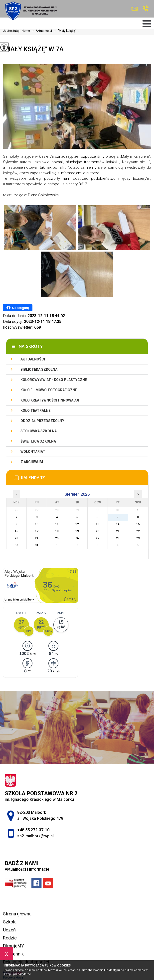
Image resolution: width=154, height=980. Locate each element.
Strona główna (17, 914)
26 (77, 538)
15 (138, 524)
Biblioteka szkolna (39, 369)
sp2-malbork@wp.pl (135, 9)
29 (138, 538)
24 (37, 538)
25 (57, 538)
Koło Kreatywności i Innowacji (50, 400)
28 (118, 538)
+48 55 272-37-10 (146, 8)
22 (138, 531)
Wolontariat (33, 452)
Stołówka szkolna (39, 431)
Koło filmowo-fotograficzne (49, 390)
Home (26, 31)
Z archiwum (32, 462)
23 (16, 538)
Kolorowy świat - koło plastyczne (54, 380)
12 (77, 524)
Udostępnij (18, 308)
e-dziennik (13, 954)
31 (37, 545)
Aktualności (41, 31)
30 (16, 545)
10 (37, 524)
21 (118, 531)
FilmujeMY (13, 946)
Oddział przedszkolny (42, 421)
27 (98, 538)
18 (57, 531)
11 (57, 524)
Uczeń (9, 930)
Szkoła (10, 922)
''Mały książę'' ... (66, 31)
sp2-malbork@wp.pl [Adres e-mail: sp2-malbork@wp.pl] (35, 836)
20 (98, 531)
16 (16, 531)
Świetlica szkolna (38, 441)
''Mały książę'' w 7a (33, 49)
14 (118, 524)
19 (77, 531)
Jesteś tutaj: (12, 31)
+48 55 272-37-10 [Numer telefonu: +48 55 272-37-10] (33, 830)
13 (98, 524)
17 (37, 531)
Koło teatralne (35, 411)
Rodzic (10, 938)
